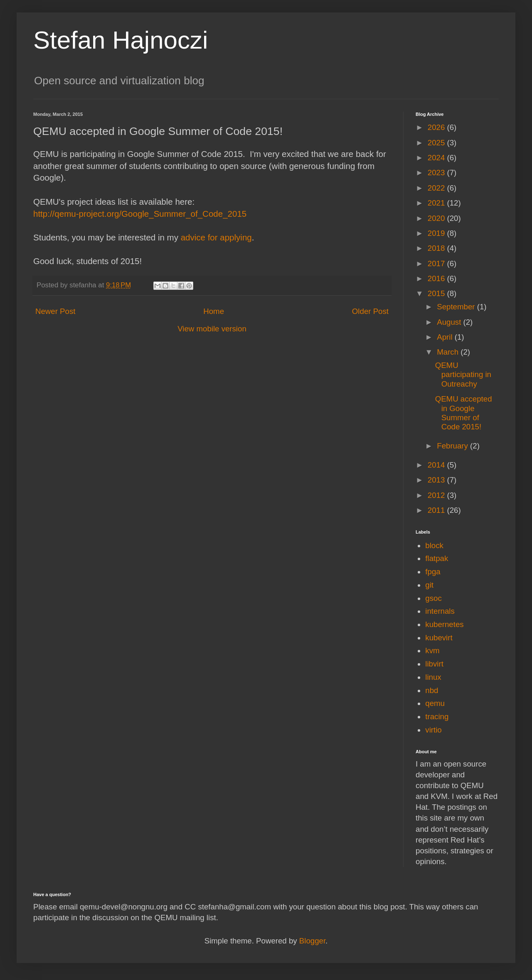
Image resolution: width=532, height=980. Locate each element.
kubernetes (444, 624)
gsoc (433, 598)
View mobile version (212, 329)
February (453, 446)
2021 (437, 203)
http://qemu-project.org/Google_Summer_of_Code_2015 (140, 214)
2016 (437, 278)
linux (433, 677)
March (449, 352)
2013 (437, 480)
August (450, 322)
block (434, 545)
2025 (437, 143)
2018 (437, 248)
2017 (437, 263)
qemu (435, 703)
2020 (437, 218)
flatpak (437, 558)
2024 (437, 158)
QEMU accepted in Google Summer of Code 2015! (464, 413)
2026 (437, 127)
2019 (437, 233)
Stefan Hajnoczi (121, 40)
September (457, 307)
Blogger (312, 941)
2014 (437, 465)
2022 (437, 188)
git (429, 585)
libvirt (434, 664)
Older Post (370, 311)
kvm (432, 650)
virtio (433, 730)
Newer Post (55, 311)
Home (214, 311)
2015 (437, 293)
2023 (437, 173)
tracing (437, 717)
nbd (432, 690)
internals (440, 611)
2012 (437, 495)
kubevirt (439, 638)
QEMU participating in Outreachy (463, 375)
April (446, 337)
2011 (437, 510)
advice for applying (216, 237)
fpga (433, 572)
